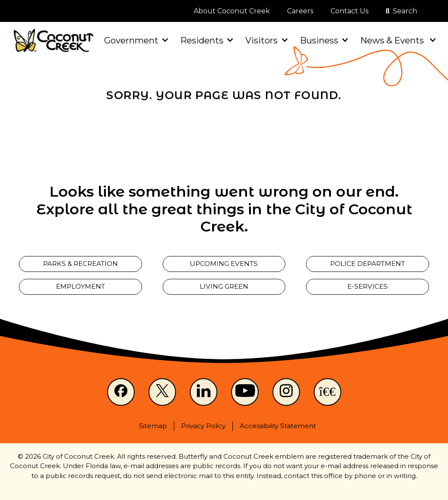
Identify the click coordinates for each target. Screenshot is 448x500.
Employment (80, 286)
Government (135, 40)
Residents (206, 40)
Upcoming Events (224, 264)
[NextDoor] (328, 392)
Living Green (224, 286)
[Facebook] (121, 392)
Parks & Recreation (80, 264)
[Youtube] (245, 392)
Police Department (368, 264)
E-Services (368, 286)
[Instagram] (286, 392)
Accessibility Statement (278, 426)
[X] (162, 392)
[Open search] (401, 11)
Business (323, 40)
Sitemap (153, 426)
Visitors (266, 40)
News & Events (397, 40)
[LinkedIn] (204, 392)
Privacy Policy (203, 426)
